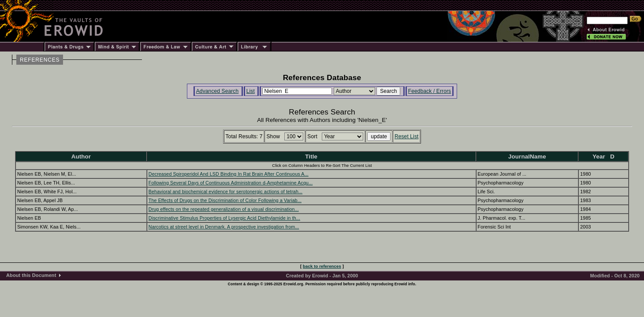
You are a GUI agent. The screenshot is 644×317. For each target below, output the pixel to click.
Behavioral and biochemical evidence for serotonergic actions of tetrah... (225, 192)
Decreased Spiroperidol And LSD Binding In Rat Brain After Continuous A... (229, 174)
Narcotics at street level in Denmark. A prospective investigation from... (224, 227)
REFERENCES (40, 60)
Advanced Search (218, 91)
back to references (322, 266)
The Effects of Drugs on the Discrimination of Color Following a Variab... (225, 200)
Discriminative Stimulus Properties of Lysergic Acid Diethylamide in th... (224, 218)
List (251, 91)
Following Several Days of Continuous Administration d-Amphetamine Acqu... (231, 183)
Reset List (407, 136)
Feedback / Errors (430, 91)
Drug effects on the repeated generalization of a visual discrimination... (224, 209)
